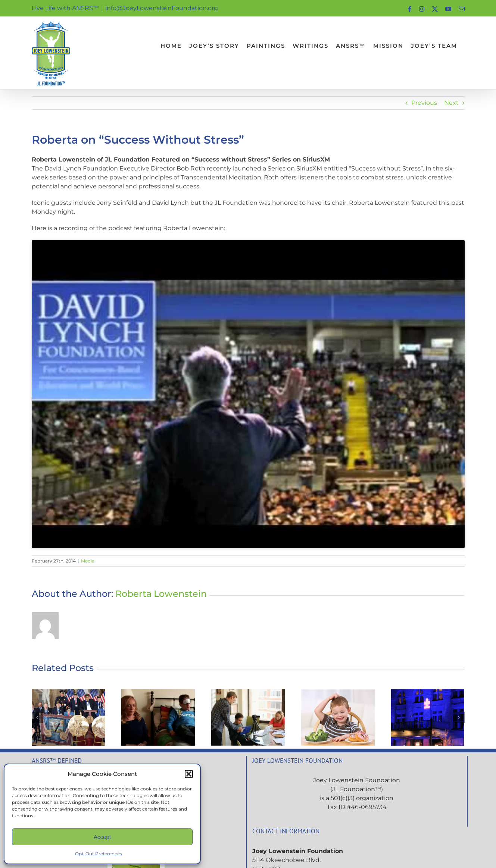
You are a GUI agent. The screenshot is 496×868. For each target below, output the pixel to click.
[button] (189, 774)
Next (451, 103)
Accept (102, 837)
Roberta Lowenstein (161, 594)
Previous (424, 103)
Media (88, 561)
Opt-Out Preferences (99, 854)
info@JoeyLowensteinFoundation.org (162, 8)
